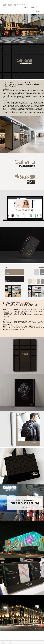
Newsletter (34, 6)
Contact (32, 7)
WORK (22, 6)
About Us (26, 7)
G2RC (27, 6)
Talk (40, 6)
